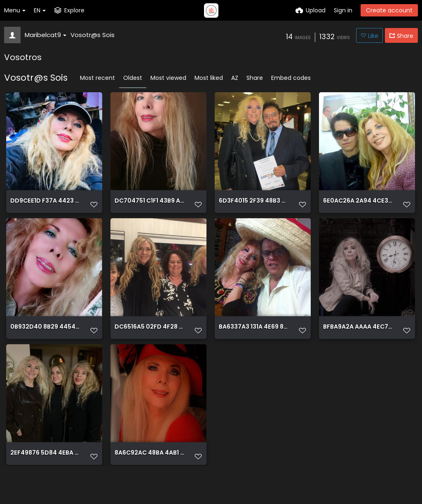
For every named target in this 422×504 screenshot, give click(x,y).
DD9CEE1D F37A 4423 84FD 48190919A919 (45, 204)
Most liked (209, 78)
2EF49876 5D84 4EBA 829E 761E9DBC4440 (45, 476)
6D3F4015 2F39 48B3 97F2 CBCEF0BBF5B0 (254, 204)
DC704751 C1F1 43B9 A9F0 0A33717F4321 (150, 204)
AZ (235, 78)
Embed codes (291, 78)
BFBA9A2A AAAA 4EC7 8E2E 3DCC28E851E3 (358, 340)
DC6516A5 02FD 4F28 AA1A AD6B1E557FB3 (150, 340)
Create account (389, 10)
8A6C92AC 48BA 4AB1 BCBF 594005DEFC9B (150, 476)
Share (255, 78)
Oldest (133, 78)
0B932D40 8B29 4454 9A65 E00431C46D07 (45, 340)
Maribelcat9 (46, 35)
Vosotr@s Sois (93, 35)
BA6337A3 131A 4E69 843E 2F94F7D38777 (254, 340)
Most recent (97, 78)
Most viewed (168, 78)
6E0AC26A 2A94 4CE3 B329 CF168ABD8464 (358, 204)
